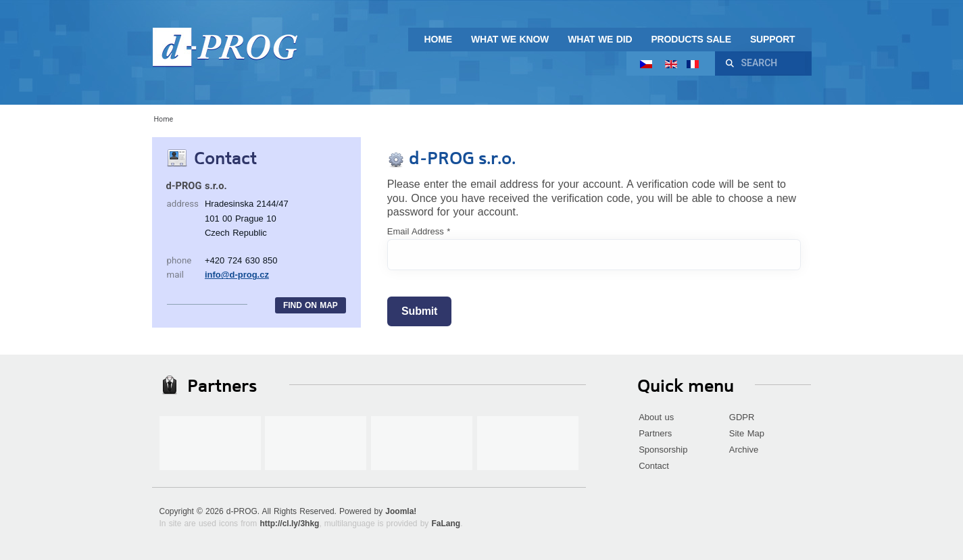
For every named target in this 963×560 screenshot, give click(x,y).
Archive (744, 450)
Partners (655, 433)
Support (773, 39)
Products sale (691, 39)
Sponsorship (663, 450)
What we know (510, 39)
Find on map (311, 305)
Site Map (747, 433)
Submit (419, 311)
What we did (600, 39)
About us (656, 417)
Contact (654, 466)
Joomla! (401, 511)
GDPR (742, 417)
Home (438, 39)
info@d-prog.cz (237, 275)
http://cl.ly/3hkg (289, 524)
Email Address (419, 231)
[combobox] (771, 63)
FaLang (446, 524)
